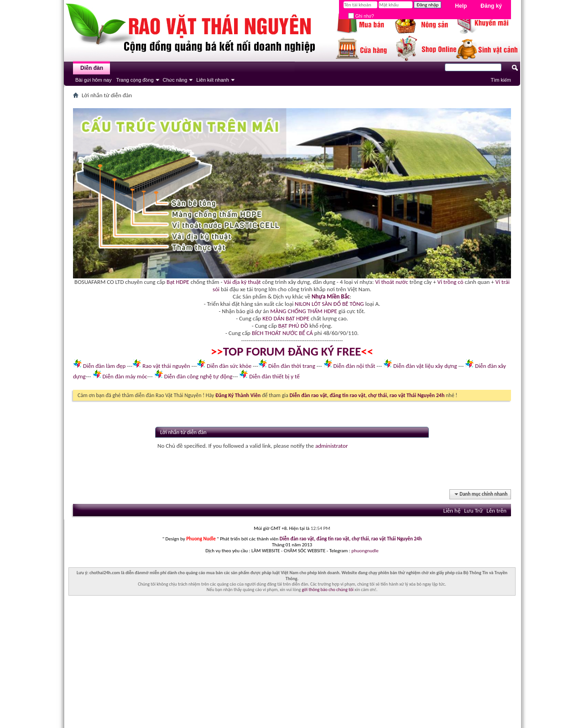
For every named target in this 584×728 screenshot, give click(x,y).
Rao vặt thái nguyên (166, 366)
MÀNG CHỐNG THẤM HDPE (304, 311)
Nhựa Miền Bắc (331, 296)
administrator (332, 446)
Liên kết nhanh (213, 80)
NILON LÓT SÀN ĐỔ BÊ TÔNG (329, 304)
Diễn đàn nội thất (355, 366)
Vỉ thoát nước (391, 282)
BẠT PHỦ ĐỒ (293, 326)
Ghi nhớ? (361, 16)
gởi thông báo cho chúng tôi (327, 589)
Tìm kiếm (501, 80)
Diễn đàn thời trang (292, 366)
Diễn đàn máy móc (125, 376)
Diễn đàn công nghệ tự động (198, 376)
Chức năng (175, 80)
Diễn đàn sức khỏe (229, 366)
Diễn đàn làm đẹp (104, 366)
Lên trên (496, 511)
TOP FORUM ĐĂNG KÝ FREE (292, 351)
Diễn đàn (92, 68)
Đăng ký (491, 6)
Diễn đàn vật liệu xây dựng (425, 366)
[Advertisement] (292, 664)
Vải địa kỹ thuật (242, 282)
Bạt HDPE (178, 282)
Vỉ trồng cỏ (451, 282)
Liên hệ (452, 511)
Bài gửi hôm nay (93, 80)
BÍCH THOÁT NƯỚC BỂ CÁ (282, 333)
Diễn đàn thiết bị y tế (274, 376)
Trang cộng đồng (135, 80)
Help (461, 6)
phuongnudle (365, 551)
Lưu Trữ (473, 511)
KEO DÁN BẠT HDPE (286, 318)
